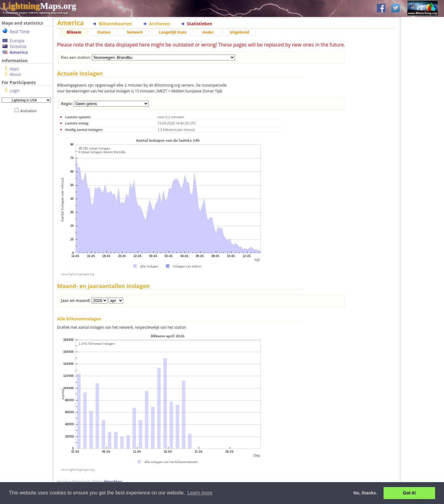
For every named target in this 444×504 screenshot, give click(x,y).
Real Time (20, 32)
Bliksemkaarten (115, 24)
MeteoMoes (113, 481)
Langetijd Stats (173, 32)
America (19, 52)
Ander (208, 32)
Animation (30, 111)
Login (15, 91)
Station (104, 32)
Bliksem (74, 32)
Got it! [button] (409, 493)
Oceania (18, 46)
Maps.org (39, 6)
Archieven (159, 24)
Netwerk (135, 32)
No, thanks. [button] (365, 493)
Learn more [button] (200, 493)
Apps (14, 69)
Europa (17, 41)
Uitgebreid (239, 32)
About (15, 74)
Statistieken (199, 24)
